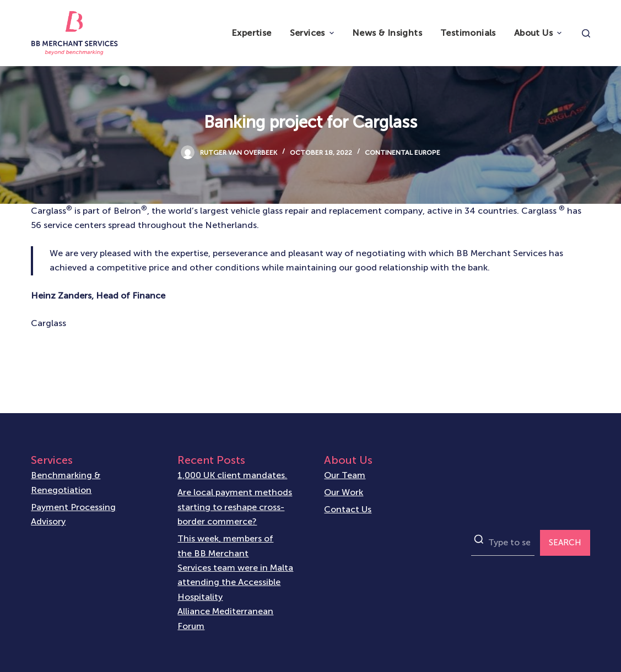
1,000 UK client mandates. (232, 475)
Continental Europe (403, 153)
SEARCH (565, 543)
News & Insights (387, 33)
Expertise (252, 33)
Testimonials (468, 33)
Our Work (344, 492)
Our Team (345, 475)
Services (313, 33)
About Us (539, 33)
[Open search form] (586, 33)
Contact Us (348, 509)
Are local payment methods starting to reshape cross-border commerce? (235, 507)
